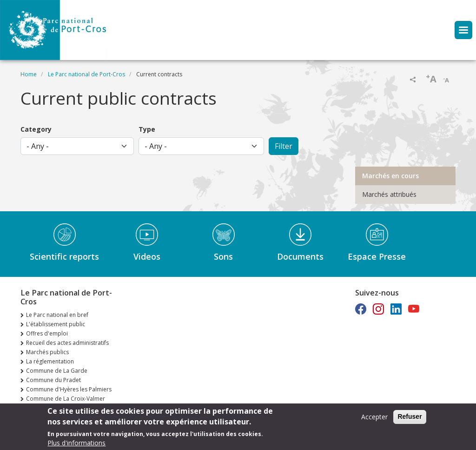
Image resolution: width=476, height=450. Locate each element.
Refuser (410, 419)
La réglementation (50, 361)
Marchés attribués (389, 194)
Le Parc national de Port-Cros (86, 74)
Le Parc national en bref (57, 315)
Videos (147, 256)
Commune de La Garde (57, 371)
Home (29, 74)
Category (36, 129)
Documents (300, 256)
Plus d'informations (76, 445)
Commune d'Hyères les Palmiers (69, 389)
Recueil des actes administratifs (67, 343)
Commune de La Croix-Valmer (66, 399)
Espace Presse (377, 256)
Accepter (374, 419)
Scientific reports (64, 256)
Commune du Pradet (53, 380)
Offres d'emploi (47, 333)
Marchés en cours (390, 176)
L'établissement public (56, 324)
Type (147, 129)
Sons (223, 256)
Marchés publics (47, 352)
